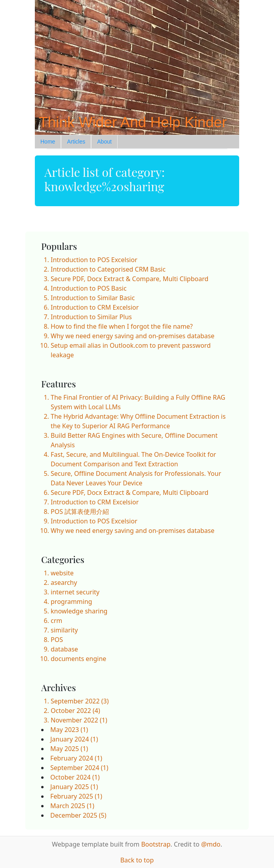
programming (71, 602)
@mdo (211, 844)
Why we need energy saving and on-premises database (133, 336)
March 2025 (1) (72, 806)
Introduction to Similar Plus (91, 317)
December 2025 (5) (78, 815)
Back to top (137, 860)
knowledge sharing (79, 611)
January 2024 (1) (74, 739)
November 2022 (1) (79, 720)
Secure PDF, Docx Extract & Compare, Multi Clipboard (129, 279)
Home (48, 142)
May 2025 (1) (69, 749)
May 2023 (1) (69, 730)
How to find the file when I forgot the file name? (122, 326)
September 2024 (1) (79, 768)
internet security (75, 592)
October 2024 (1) (75, 777)
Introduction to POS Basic (89, 288)
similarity (64, 630)
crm (56, 621)
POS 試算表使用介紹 (80, 512)
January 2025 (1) (74, 787)
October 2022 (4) (75, 711)
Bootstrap (156, 844)
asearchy (64, 582)
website (62, 573)
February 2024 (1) (76, 758)
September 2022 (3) (80, 701)
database (64, 649)
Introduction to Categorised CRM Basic (108, 269)
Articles (76, 142)
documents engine (78, 659)
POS (57, 640)
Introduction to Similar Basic (93, 298)
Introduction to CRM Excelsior (95, 307)
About (104, 142)
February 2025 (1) (76, 796)
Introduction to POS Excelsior (94, 260)
